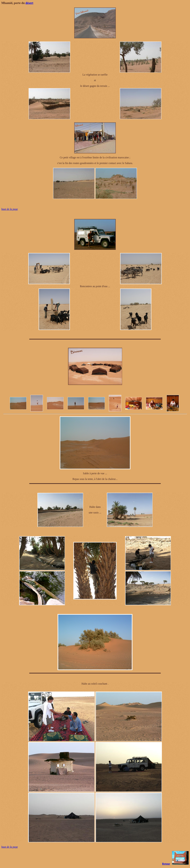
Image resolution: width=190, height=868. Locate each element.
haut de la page (10, 209)
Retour (166, 864)
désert (29, 3)
